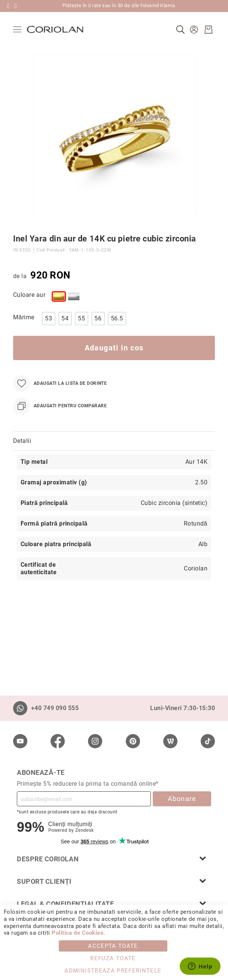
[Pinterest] (133, 741)
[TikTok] (208, 741)
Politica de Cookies (77, 933)
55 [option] (81, 318)
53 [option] (48, 318)
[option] (59, 296)
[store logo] (55, 29)
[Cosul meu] (209, 30)
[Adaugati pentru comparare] (60, 406)
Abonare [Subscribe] (182, 799)
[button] (195, 30)
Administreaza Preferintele (113, 971)
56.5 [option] (117, 318)
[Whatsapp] (20, 708)
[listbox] (126, 298)
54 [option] (65, 318)
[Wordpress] (170, 741)
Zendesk (84, 830)
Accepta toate (113, 946)
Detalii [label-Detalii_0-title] (22, 441)
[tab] (114, 441)
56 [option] (98, 318)
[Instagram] (95, 741)
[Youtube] (20, 741)
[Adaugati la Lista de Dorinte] (60, 384)
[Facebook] (58, 741)
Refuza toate (113, 958)
